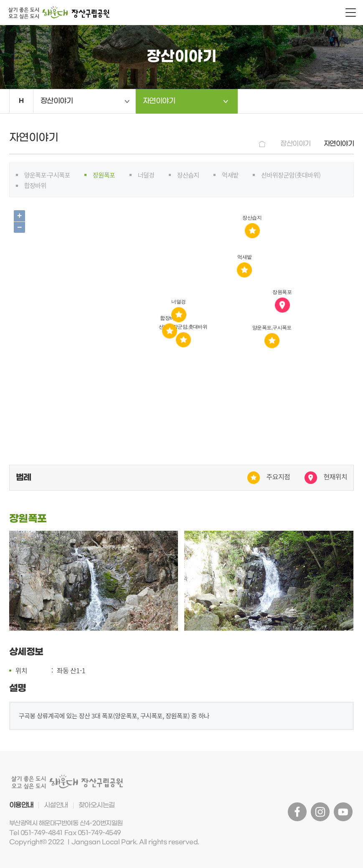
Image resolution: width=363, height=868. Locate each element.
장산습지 (188, 175)
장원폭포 (104, 175)
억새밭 (230, 175)
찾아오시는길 (97, 805)
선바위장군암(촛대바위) (291, 175)
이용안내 (21, 805)
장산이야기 (57, 101)
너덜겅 (146, 175)
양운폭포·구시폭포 (47, 175)
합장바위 (35, 185)
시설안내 (56, 805)
